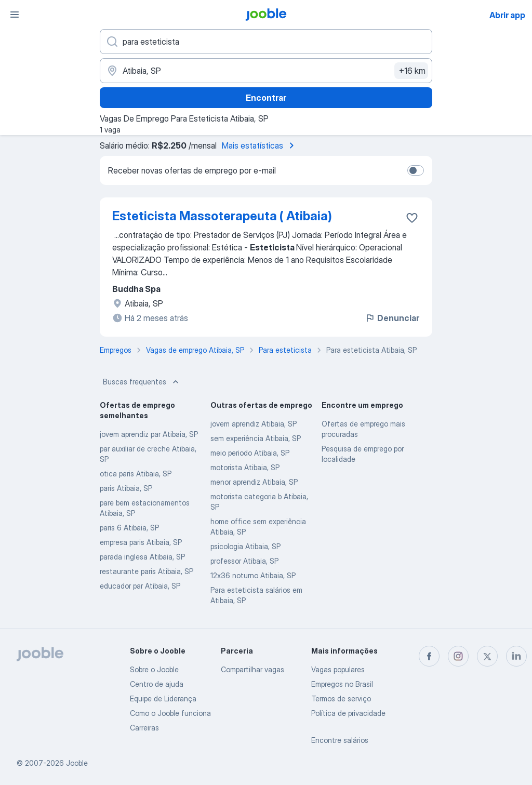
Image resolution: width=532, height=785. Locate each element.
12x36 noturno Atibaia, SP (253, 575)
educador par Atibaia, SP (140, 586)
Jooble (77, 763)
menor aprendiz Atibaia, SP (254, 482)
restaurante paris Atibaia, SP (147, 571)
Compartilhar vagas (252, 669)
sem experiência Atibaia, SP (256, 438)
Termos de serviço (341, 698)
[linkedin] (516, 656)
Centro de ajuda (157, 684)
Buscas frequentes (142, 382)
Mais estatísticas (260, 145)
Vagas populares (338, 669)
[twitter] (487, 656)
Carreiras (144, 728)
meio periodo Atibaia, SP (250, 453)
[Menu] (15, 15)
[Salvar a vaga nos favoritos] (412, 218)
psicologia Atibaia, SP (245, 546)
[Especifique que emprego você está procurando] (266, 42)
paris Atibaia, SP (126, 488)
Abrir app (507, 15)
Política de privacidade (348, 713)
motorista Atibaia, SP (245, 467)
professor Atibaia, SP (244, 561)
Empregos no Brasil (342, 684)
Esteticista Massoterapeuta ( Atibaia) (222, 216)
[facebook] (429, 656)
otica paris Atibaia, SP (136, 474)
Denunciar (392, 318)
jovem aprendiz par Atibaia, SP (149, 434)
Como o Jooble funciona (170, 713)
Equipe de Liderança (163, 698)
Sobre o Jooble (154, 669)
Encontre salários (340, 740)
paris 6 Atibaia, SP (129, 528)
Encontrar (266, 98)
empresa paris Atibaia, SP (141, 542)
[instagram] (458, 656)
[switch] (416, 170)
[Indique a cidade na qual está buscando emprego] (266, 71)
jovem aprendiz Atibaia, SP (254, 424)
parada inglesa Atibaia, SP (142, 557)
